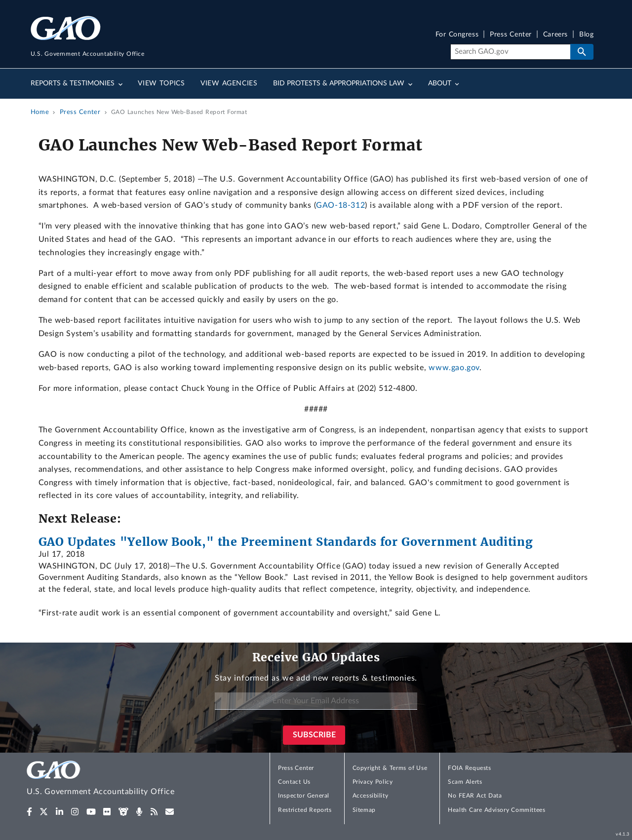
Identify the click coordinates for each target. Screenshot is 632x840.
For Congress (457, 35)
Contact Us (294, 782)
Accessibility (371, 796)
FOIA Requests (469, 768)
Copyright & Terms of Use (390, 768)
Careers (555, 35)
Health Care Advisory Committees (496, 810)
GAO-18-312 (340, 205)
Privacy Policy (373, 782)
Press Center (511, 35)
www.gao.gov (454, 368)
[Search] (510, 52)
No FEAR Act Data (475, 796)
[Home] (120, 780)
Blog (586, 35)
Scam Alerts (465, 782)
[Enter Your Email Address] (316, 701)
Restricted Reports (305, 810)
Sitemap (364, 810)
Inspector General (304, 796)
